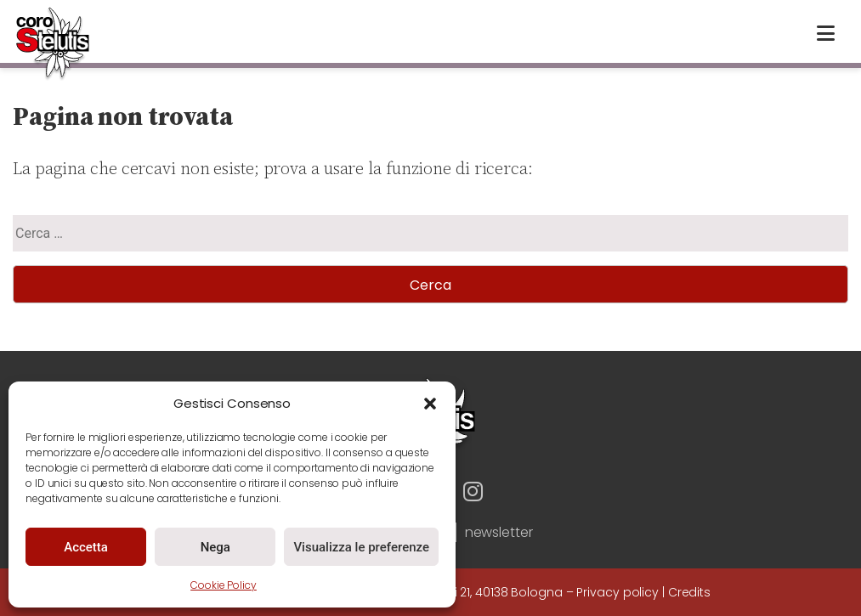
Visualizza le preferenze (361, 547)
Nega (215, 547)
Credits (689, 592)
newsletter (499, 532)
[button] (430, 404)
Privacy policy (617, 592)
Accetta (86, 547)
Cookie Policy (224, 585)
